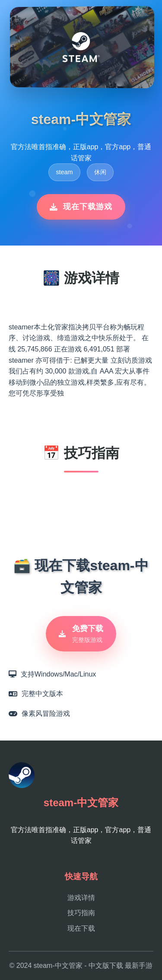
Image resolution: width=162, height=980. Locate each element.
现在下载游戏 (81, 207)
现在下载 (81, 928)
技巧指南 (81, 913)
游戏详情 (81, 898)
